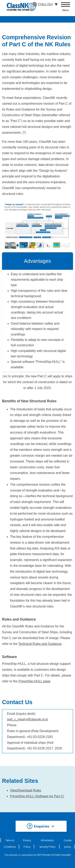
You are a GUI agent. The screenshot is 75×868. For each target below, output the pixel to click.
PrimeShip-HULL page (34, 681)
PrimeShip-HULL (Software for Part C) (37, 796)
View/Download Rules (25, 790)
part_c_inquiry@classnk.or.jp (27, 719)
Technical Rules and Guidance (40, 644)
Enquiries (42, 826)
